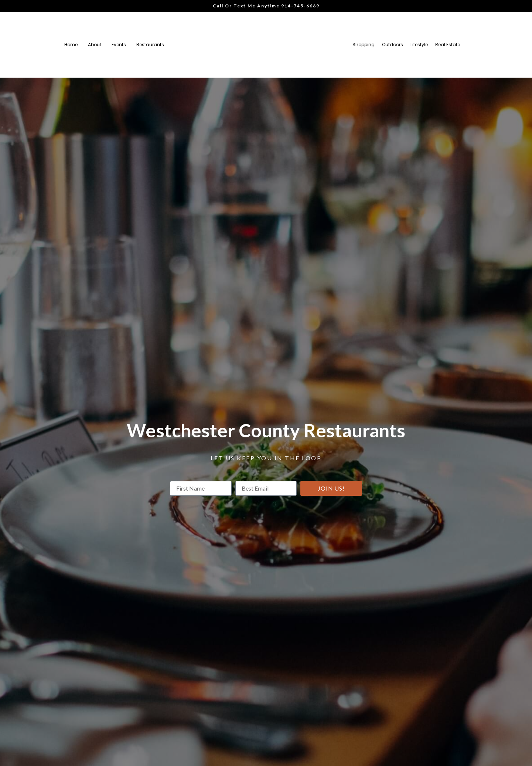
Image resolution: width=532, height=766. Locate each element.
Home (71, 45)
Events (119, 45)
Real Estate (448, 45)
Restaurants (150, 45)
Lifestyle (419, 45)
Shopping (364, 45)
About (95, 45)
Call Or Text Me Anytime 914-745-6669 (266, 6)
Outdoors (393, 45)
